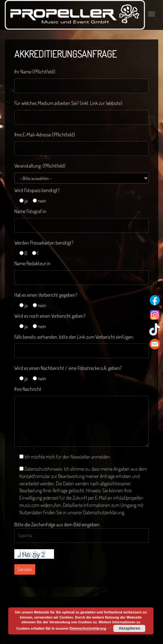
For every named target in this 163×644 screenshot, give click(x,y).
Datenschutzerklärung (88, 628)
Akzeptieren (129, 628)
